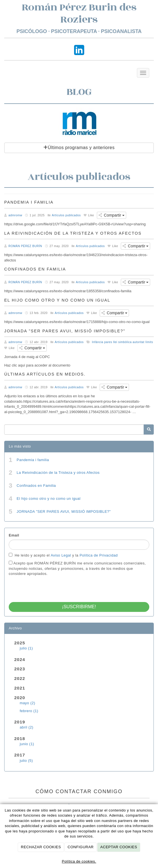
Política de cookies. (79, 861)
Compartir (112, 215)
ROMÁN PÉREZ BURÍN (25, 246)
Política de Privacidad (99, 555)
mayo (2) (27, 703)
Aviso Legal (61, 555)
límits (149, 342)
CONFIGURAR (81, 847)
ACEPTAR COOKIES (119, 847)
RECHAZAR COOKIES (41, 847)
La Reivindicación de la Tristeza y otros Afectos (58, 473)
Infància (97, 342)
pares (108, 342)
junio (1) (27, 744)
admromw (15, 215)
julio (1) (26, 648)
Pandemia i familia (33, 460)
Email (14, 535)
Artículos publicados (66, 215)
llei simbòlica (123, 342)
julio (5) (26, 761)
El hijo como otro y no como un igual (49, 499)
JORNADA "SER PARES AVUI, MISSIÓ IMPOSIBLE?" (64, 512)
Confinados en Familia (36, 486)
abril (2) (26, 727)
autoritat (139, 342)
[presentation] (52, 588)
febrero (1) (29, 711)
